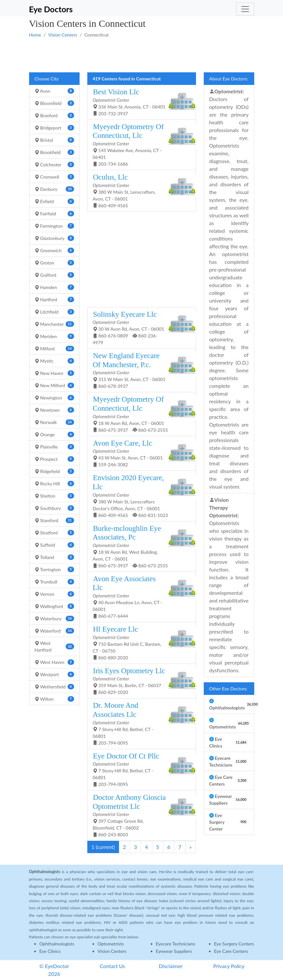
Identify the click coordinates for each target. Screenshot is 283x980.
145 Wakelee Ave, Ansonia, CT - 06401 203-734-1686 (139, 144)
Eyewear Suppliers (174, 951)
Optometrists (111, 944)
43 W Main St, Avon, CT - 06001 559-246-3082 (139, 453)
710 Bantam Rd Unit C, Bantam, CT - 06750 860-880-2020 (139, 643)
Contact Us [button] (113, 966)
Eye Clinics (50, 951)
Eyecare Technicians (176, 944)
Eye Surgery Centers (234, 944)
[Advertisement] (142, 55)
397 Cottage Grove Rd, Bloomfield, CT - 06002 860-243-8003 (139, 815)
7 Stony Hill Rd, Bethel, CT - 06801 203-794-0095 (139, 723)
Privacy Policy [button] (229, 966)
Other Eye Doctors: (228, 689)
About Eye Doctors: (229, 79)
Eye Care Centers (231, 951)
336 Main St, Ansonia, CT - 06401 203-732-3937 (139, 102)
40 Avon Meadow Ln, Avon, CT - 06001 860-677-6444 (139, 597)
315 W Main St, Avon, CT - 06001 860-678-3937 (139, 370)
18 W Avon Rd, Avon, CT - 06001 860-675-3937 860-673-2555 (139, 414)
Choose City (47, 79)
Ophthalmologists (57, 944)
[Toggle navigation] (245, 9)
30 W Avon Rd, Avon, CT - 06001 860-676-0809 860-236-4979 (139, 328)
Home (35, 35)
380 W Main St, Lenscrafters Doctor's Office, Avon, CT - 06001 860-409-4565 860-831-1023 (139, 495)
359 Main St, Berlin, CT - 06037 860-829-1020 (139, 681)
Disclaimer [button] (171, 966)
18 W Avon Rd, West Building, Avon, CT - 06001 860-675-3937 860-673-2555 (139, 546)
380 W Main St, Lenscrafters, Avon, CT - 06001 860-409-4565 (139, 191)
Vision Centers (63, 35)
